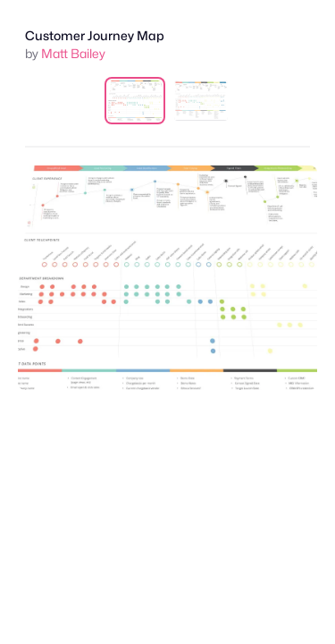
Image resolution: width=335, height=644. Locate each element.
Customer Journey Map (95, 35)
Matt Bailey (73, 53)
